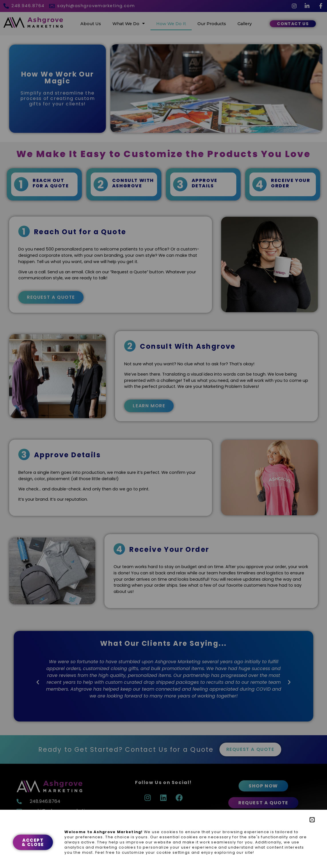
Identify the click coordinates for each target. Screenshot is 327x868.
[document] (163, 434)
